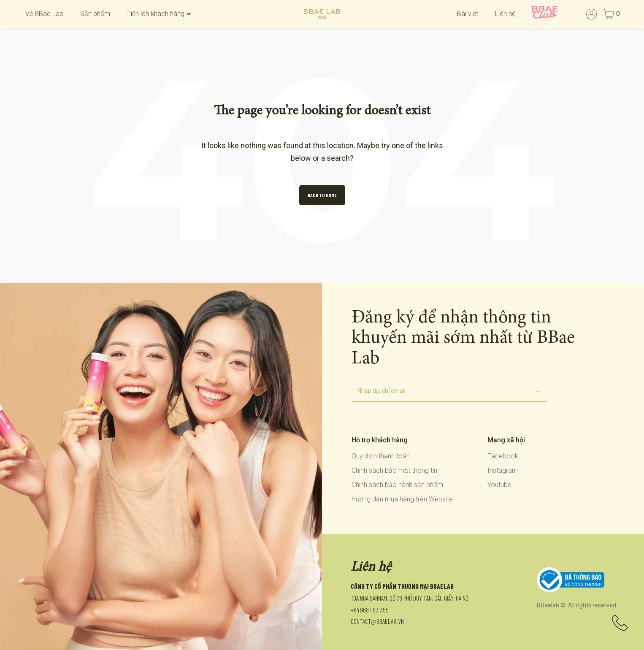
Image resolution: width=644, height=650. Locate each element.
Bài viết (468, 14)
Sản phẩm (95, 14)
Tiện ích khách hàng (159, 14)
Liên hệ (505, 14)
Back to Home (322, 195)
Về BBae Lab (44, 14)
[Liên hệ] (620, 626)
